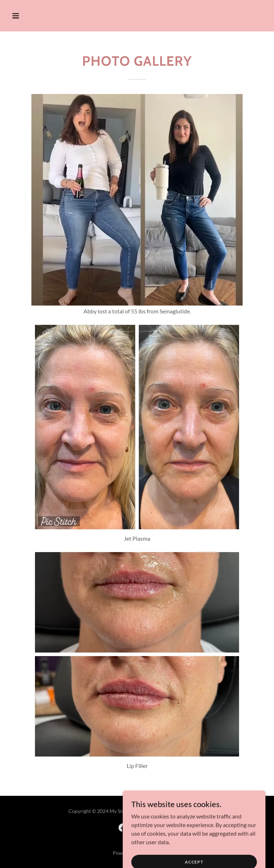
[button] (28, 16)
